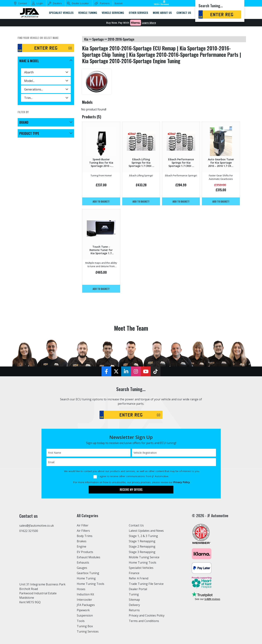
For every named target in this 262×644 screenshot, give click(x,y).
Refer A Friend (139, 578)
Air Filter (83, 525)
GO (70, 48)
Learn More (149, 23)
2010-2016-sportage (121, 39)
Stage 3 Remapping (142, 552)
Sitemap (134, 600)
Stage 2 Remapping (142, 546)
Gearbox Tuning (88, 573)
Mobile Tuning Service (144, 557)
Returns (134, 610)
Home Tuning (86, 578)
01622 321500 (29, 531)
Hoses (81, 589)
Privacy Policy (182, 482)
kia (86, 39)
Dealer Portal (138, 589)
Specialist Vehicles (141, 568)
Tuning (134, 594)
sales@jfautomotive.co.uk (37, 526)
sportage (98, 39)
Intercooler (84, 600)
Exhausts (83, 562)
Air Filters (84, 531)
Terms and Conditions (144, 621)
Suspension (85, 615)
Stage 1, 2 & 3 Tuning (143, 536)
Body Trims (85, 536)
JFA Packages (86, 605)
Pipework (83, 610)
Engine (82, 546)
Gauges (82, 568)
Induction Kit (86, 594)
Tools (81, 621)
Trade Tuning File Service (146, 584)
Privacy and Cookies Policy (147, 615)
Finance (134, 573)
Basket (119, 3)
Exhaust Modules (89, 557)
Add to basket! (101, 201)
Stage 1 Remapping (142, 541)
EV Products (85, 552)
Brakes (82, 541)
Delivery (134, 605)
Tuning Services (88, 631)
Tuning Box (85, 626)
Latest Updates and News (146, 531)
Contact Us (136, 525)
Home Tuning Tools (91, 584)
